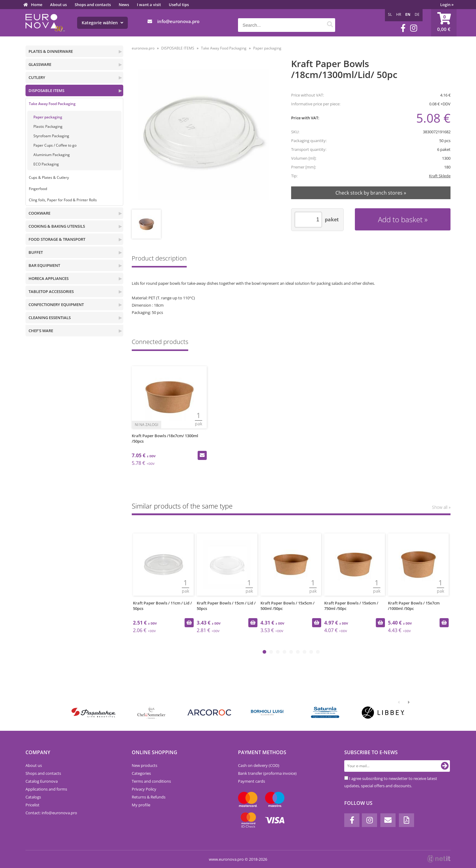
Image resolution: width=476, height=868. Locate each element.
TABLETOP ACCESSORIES (51, 291)
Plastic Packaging (48, 126)
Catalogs (33, 797)
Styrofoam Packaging (51, 136)
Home (37, 5)
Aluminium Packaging (52, 155)
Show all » (441, 507)
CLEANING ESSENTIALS (50, 318)
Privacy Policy (144, 789)
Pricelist (32, 805)
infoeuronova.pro (178, 21)
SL (390, 14)
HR (399, 14)
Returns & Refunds (149, 797)
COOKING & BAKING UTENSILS (57, 226)
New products (144, 765)
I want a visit (149, 5)
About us (58, 5)
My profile (141, 805)
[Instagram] (414, 28)
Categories (141, 773)
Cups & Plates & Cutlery (49, 177)
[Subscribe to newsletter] (445, 766)
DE (417, 14)
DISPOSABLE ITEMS (46, 90)
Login (447, 5)
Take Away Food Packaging (52, 104)
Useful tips (179, 5)
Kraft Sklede (440, 176)
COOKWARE (39, 213)
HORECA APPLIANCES (49, 278)
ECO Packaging (46, 164)
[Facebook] (403, 28)
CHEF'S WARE (41, 331)
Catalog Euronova (42, 781)
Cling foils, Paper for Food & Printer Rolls (63, 200)
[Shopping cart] (444, 23)
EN (408, 14)
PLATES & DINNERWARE (51, 51)
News (124, 5)
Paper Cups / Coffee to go (55, 145)
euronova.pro (143, 48)
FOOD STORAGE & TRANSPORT (57, 239)
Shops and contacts (93, 5)
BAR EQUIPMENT (44, 265)
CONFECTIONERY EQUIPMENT (56, 305)
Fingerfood (38, 189)
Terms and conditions (151, 781)
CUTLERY (37, 77)
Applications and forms (46, 789)
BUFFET (36, 252)
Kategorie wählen (102, 23)
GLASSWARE (40, 64)
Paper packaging (48, 117)
